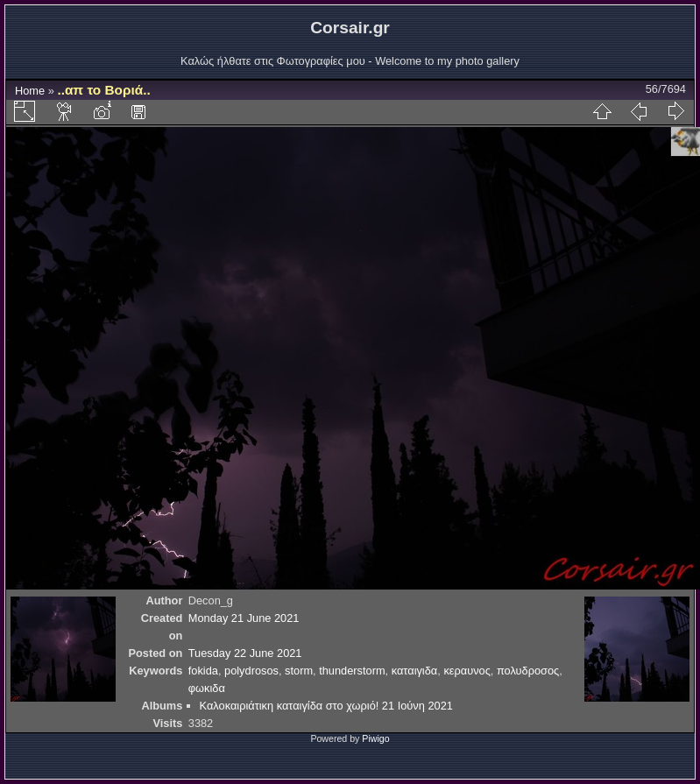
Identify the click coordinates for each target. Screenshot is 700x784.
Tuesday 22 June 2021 (245, 653)
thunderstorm (352, 671)
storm (299, 671)
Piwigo (375, 738)
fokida (203, 671)
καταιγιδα (415, 671)
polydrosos (251, 671)
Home (30, 91)
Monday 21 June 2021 (244, 618)
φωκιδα (207, 688)
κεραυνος (467, 671)
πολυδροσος (528, 671)
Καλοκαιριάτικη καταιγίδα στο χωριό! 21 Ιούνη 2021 (326, 706)
